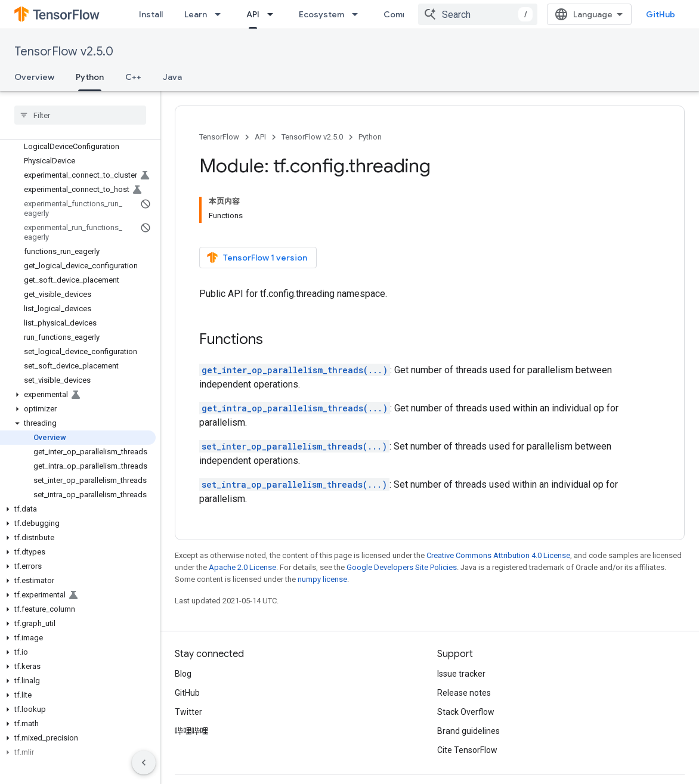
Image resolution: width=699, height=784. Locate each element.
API (260, 137)
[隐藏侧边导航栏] (144, 763)
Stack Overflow (466, 671)
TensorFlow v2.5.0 (64, 52)
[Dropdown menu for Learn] (221, 14)
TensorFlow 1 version (257, 217)
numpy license (322, 539)
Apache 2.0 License (242, 527)
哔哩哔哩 (191, 690)
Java (172, 77)
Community (407, 14)
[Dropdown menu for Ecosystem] (358, 14)
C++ (133, 77)
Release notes (464, 652)
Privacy (224, 759)
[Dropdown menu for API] (274, 14)
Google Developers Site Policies (402, 527)
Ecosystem (321, 14)
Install (151, 14)
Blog (183, 633)
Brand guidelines (468, 690)
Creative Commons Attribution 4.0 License (498, 515)
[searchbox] (80, 115)
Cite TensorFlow (467, 709)
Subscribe (556, 759)
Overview (34, 77)
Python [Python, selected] (90, 77)
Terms (187, 759)
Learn (196, 14)
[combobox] (478, 14)
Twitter (188, 671)
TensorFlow (219, 137)
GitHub (661, 14)
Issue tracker (461, 633)
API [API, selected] (253, 14)
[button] (78, 395)
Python (370, 137)
